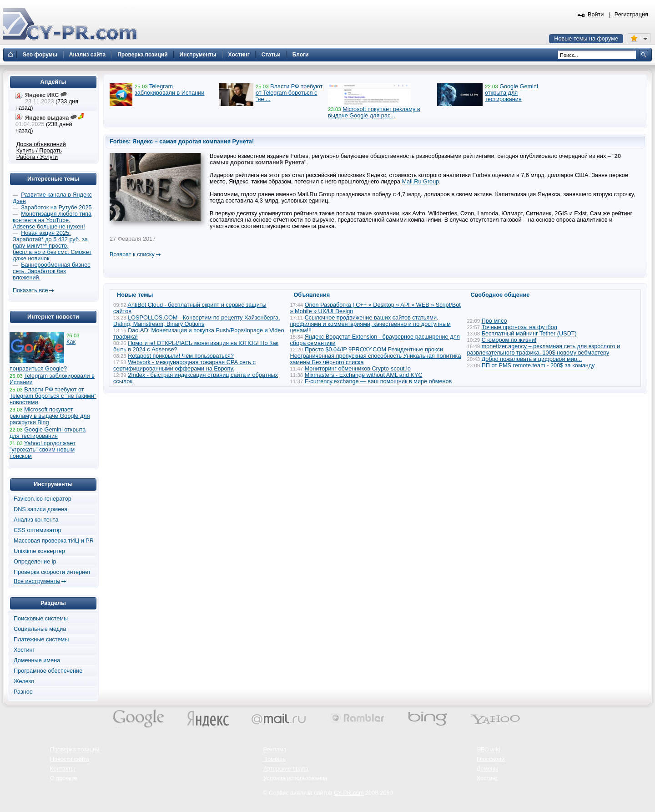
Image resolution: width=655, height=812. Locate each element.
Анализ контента (36, 520)
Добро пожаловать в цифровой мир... (532, 359)
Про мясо (494, 321)
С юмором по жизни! (509, 340)
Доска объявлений (41, 144)
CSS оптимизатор (38, 530)
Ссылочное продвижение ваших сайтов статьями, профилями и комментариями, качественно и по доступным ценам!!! (370, 324)
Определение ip (35, 562)
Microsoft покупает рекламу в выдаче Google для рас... (374, 112)
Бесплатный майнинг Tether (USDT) (529, 334)
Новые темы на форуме (586, 39)
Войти (596, 15)
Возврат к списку (132, 254)
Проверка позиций (75, 750)
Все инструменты (37, 581)
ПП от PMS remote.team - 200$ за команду (538, 365)
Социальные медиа (40, 629)
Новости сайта (70, 759)
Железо (24, 681)
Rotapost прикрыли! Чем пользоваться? (181, 356)
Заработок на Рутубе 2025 (56, 208)
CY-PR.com (349, 793)
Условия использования (295, 778)
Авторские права (286, 769)
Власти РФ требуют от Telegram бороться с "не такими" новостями (53, 396)
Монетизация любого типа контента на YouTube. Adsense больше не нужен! (52, 220)
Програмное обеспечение (48, 671)
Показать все (30, 290)
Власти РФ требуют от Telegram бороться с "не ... (289, 93)
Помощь (275, 759)
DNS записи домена (40, 509)
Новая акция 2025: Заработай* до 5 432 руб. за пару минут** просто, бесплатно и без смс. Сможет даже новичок (52, 246)
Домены (488, 769)
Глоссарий (491, 759)
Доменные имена (37, 660)
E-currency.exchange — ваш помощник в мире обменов (378, 381)
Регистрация (631, 15)
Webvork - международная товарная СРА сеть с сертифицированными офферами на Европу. (184, 365)
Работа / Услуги (37, 157)
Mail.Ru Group (421, 182)
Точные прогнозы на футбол (519, 327)
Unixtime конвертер (39, 551)
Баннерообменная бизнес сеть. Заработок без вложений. (52, 271)
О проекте (64, 778)
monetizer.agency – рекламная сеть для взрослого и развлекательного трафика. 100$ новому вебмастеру (544, 350)
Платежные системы (41, 639)
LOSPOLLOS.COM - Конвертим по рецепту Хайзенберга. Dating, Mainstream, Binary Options (197, 321)
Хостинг (24, 650)
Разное (23, 692)
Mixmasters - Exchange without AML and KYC (364, 375)
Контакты (63, 769)
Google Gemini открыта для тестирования (511, 93)
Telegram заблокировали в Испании (169, 90)
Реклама (275, 750)
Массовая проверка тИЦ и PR (54, 541)
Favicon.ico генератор (43, 499)
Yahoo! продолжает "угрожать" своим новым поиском (43, 450)
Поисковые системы (41, 619)
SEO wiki (488, 750)
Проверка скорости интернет (52, 572)
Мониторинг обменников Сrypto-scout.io (358, 369)
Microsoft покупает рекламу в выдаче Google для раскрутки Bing (50, 416)
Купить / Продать (39, 151)
